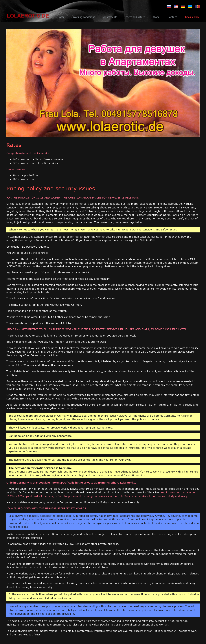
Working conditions (84, 17)
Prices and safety (135, 17)
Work (156, 17)
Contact (172, 17)
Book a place (192, 17)
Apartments (110, 17)
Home (61, 17)
